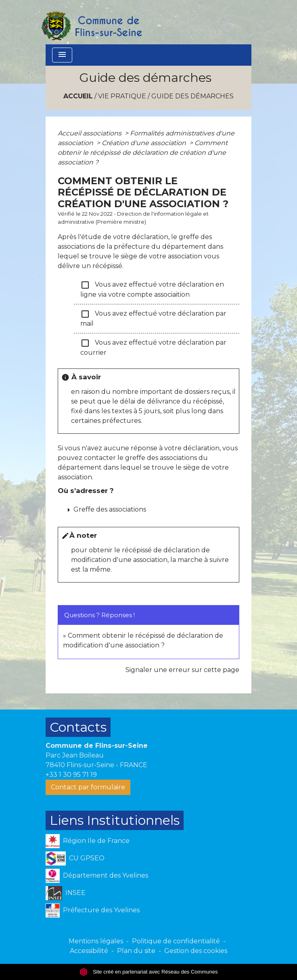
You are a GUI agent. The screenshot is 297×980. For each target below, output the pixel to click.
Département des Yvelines (97, 876)
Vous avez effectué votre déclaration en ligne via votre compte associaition (152, 289)
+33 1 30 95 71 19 (71, 775)
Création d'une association (145, 143)
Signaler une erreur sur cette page (182, 670)
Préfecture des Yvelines (93, 910)
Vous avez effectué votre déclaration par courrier (153, 347)
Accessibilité (89, 951)
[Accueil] (91, 22)
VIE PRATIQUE (122, 96)
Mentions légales (96, 941)
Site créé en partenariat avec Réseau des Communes (149, 972)
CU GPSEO (75, 858)
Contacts (78, 727)
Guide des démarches (192, 96)
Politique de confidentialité (176, 941)
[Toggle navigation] (62, 55)
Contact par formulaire (88, 787)
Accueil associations (90, 133)
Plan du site (136, 951)
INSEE (66, 893)
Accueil (78, 96)
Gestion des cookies (196, 951)
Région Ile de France (88, 841)
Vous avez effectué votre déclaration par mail (153, 318)
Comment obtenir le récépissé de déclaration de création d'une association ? (143, 153)
